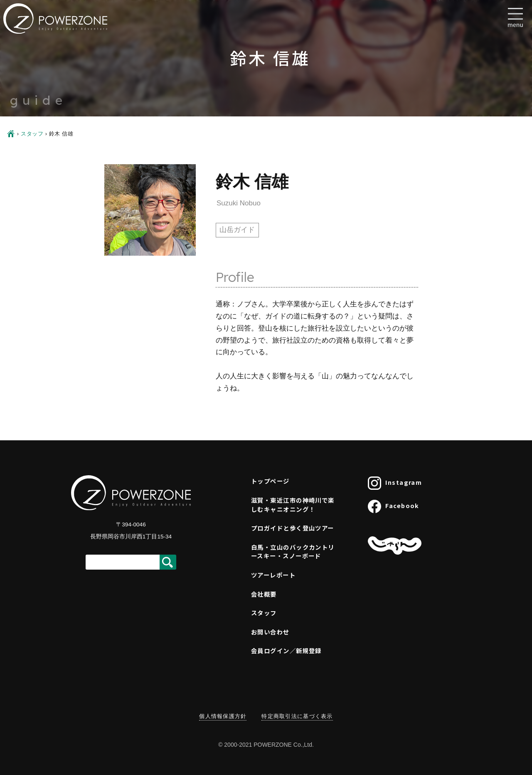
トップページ (270, 481)
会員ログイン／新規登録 (286, 650)
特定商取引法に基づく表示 (297, 716)
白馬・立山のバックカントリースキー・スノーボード (293, 552)
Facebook (394, 506)
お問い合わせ (270, 632)
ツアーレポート (273, 575)
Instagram (395, 483)
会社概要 (264, 594)
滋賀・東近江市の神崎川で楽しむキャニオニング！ (293, 505)
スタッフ (32, 134)
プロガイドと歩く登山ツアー (293, 528)
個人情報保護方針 (223, 716)
